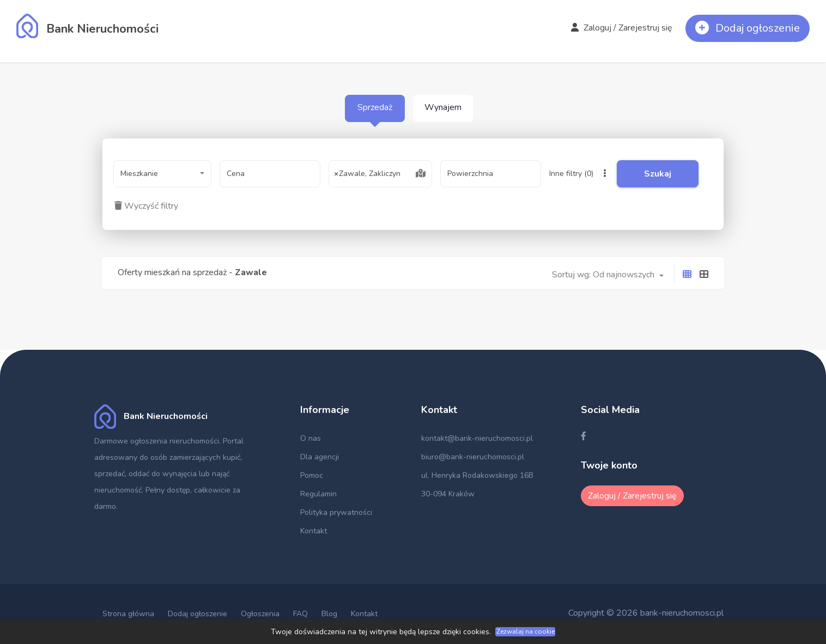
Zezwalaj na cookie (526, 631)
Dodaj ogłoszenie (198, 614)
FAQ (300, 614)
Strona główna (128, 614)
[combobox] (162, 174)
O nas (311, 438)
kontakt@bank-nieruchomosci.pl (477, 438)
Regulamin (318, 494)
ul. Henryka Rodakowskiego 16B (477, 475)
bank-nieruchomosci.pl (682, 613)
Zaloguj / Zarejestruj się (622, 28)
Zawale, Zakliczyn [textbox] (368, 174)
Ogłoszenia (260, 614)
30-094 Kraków (448, 494)
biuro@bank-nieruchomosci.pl (473, 457)
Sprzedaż (375, 107)
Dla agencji (320, 457)
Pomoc (312, 475)
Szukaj (658, 174)
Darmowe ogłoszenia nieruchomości (157, 441)
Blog (329, 614)
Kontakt (314, 531)
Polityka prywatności (336, 512)
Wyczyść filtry (146, 206)
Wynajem (443, 107)
